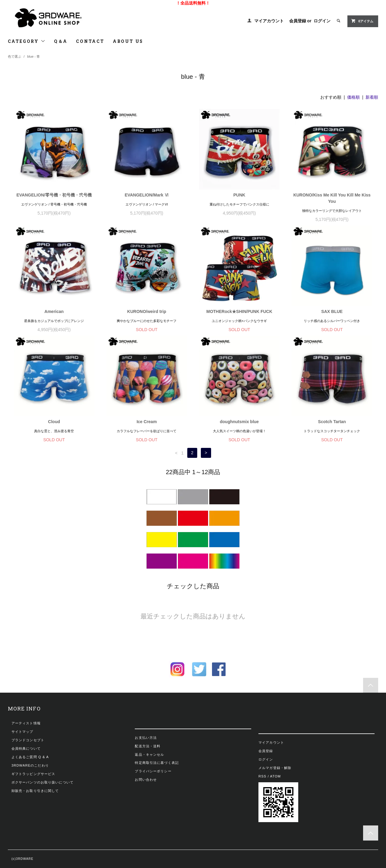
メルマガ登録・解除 (275, 768)
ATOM (276, 776)
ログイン (322, 21)
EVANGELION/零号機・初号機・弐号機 (54, 195)
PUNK (239, 195)
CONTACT (90, 41)
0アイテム (362, 21)
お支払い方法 (146, 738)
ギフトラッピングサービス (33, 774)
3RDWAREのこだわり (30, 765)
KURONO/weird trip (147, 311)
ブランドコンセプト (28, 740)
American (54, 311)
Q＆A (61, 41)
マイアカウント (269, 21)
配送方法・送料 (148, 746)
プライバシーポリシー (153, 771)
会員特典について (26, 748)
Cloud (54, 422)
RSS (262, 776)
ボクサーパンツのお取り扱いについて (43, 782)
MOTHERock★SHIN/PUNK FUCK (239, 311)
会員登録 (298, 21)
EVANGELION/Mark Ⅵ (147, 195)
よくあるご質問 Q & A (30, 757)
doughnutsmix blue (239, 422)
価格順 (353, 97)
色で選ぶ (14, 56)
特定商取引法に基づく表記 (157, 763)
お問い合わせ (146, 780)
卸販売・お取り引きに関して (35, 791)
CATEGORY (27, 41)
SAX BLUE (332, 311)
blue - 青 (33, 56)
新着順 (372, 97)
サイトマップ (22, 732)
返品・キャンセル (149, 755)
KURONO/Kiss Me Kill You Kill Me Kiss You (332, 198)
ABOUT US (128, 41)
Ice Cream (147, 422)
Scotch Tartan (332, 422)
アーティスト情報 (26, 723)
